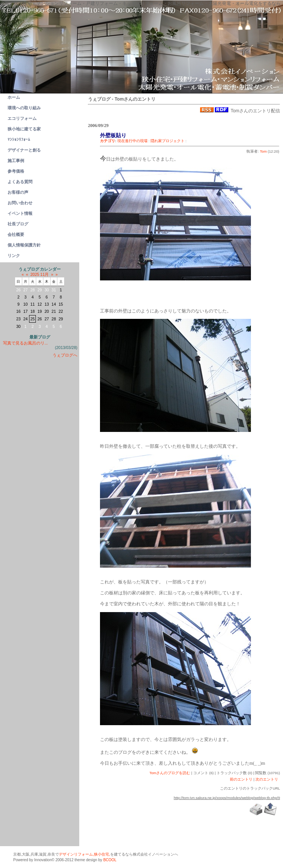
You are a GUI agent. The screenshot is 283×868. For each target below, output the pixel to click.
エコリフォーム (22, 118)
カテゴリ (108, 141)
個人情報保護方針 (24, 245)
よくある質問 (20, 182)
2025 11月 (40, 274)
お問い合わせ (20, 203)
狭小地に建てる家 (24, 129)
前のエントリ (241, 779)
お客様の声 (18, 192)
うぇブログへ (65, 355)
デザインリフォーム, (76, 854)
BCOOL (110, 860)
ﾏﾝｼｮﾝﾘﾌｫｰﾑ (19, 139)
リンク (14, 256)
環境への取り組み (24, 108)
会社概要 (16, 234)
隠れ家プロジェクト (168, 141)
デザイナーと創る (24, 150)
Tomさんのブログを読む (170, 773)
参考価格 (16, 171)
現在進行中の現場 (132, 141)
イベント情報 (20, 213)
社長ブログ (18, 224)
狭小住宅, (102, 854)
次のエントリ (267, 779)
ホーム (14, 97)
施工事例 (16, 161)
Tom (263, 151)
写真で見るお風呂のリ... (25, 343)
